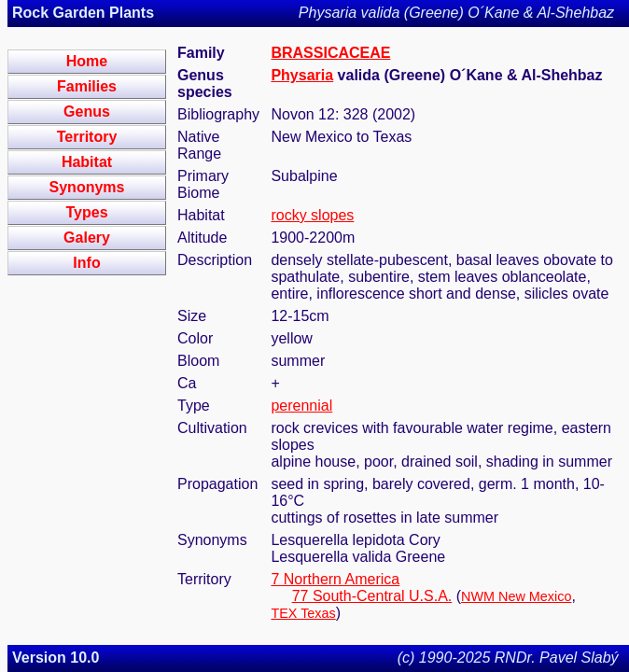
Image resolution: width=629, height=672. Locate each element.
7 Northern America (335, 579)
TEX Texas (303, 613)
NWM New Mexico (516, 596)
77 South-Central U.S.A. (372, 596)
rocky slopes (312, 215)
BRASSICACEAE (330, 53)
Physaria (302, 75)
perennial (301, 406)
